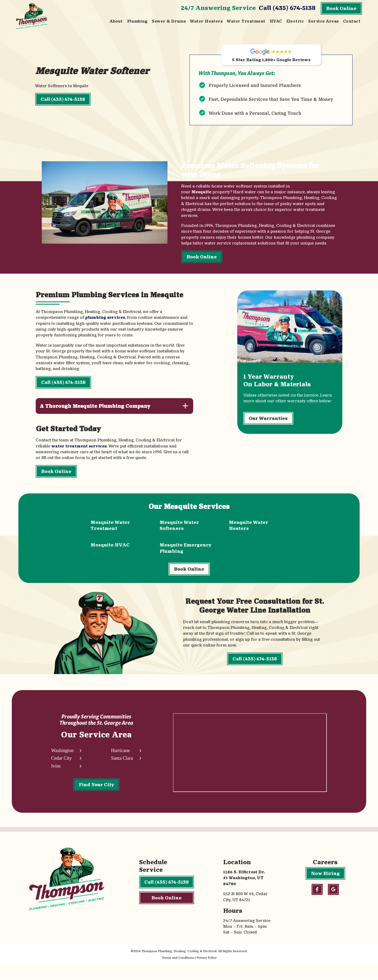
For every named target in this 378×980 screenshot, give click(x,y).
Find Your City (96, 799)
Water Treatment (246, 21)
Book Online (341, 8)
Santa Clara (122, 772)
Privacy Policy (206, 973)
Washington (62, 765)
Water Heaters (206, 21)
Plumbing (137, 21)
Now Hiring (325, 889)
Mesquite (201, 196)
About (116, 21)
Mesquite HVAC (110, 549)
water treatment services (79, 451)
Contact (352, 21)
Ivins (56, 780)
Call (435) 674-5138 (287, 8)
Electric (295, 21)
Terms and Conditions (178, 973)
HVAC (276, 21)
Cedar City (62, 772)
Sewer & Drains (169, 21)
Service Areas (323, 21)
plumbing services (105, 322)
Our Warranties (269, 427)
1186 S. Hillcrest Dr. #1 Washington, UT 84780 (244, 894)
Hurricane (120, 765)
